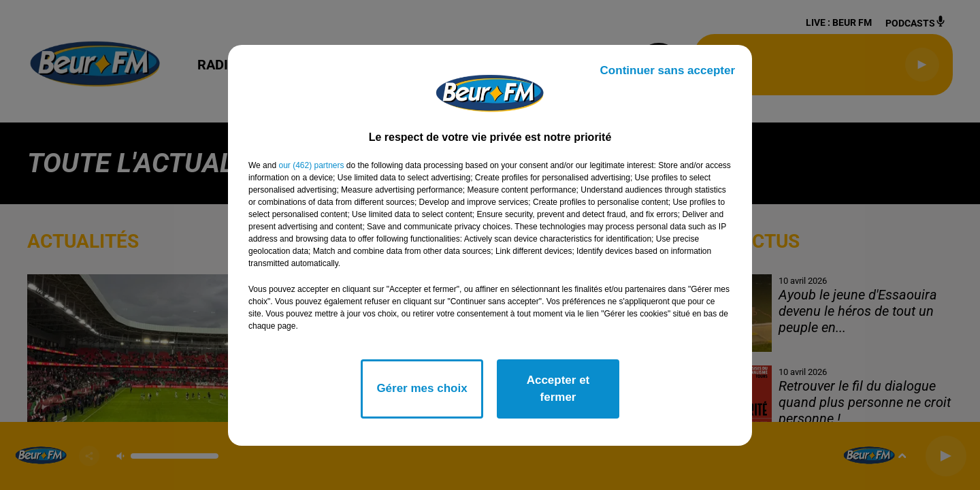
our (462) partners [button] (311, 165)
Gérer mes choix (422, 388)
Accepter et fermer (558, 389)
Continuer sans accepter (668, 70)
